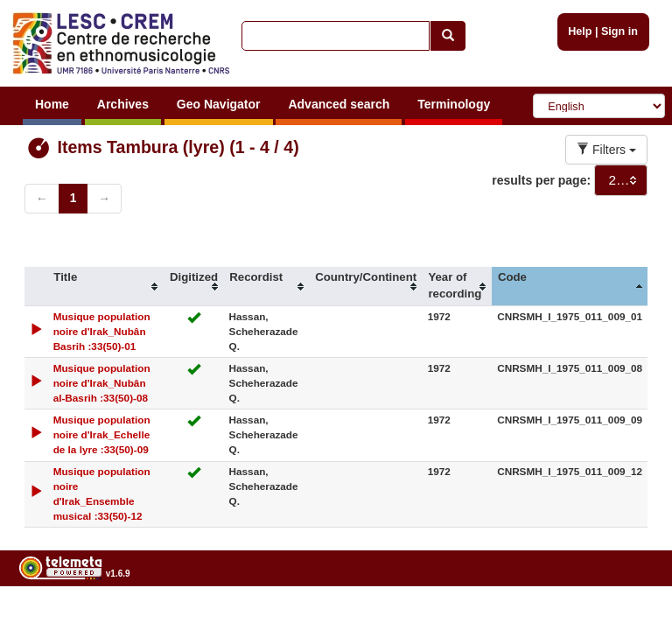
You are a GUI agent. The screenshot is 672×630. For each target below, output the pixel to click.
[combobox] (621, 180)
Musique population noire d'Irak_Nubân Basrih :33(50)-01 (102, 331)
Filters (606, 150)
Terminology (454, 104)
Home (52, 104)
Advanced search (339, 104)
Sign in (619, 31)
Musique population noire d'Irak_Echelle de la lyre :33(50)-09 (102, 434)
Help (580, 31)
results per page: (541, 180)
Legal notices (629, 618)
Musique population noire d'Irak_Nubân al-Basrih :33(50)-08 (102, 383)
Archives (123, 104)
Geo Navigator (219, 104)
